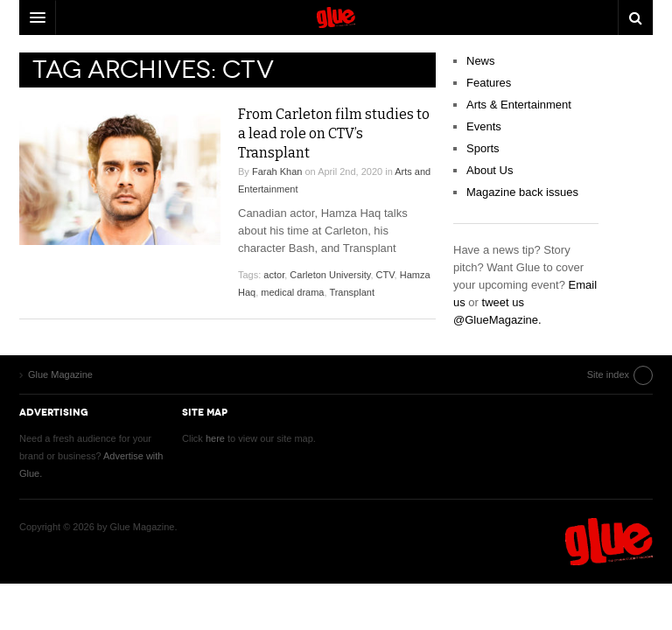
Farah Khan (277, 171)
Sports (483, 148)
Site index (608, 374)
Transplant (352, 292)
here (215, 438)
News (481, 61)
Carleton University (330, 275)
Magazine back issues (522, 192)
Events (484, 126)
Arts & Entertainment (519, 105)
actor (274, 275)
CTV (385, 275)
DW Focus (336, 17)
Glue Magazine (609, 542)
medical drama (292, 292)
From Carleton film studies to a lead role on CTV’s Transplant (334, 133)
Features (489, 83)
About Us (490, 170)
